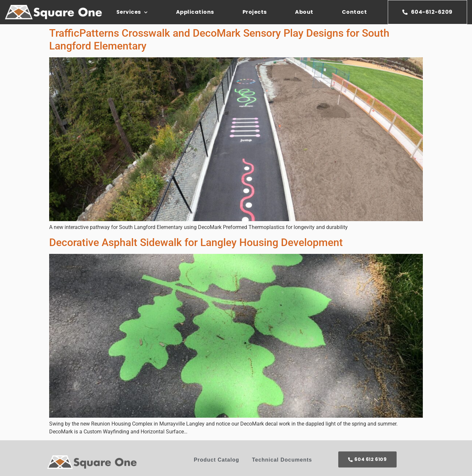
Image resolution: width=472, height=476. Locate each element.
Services (132, 12)
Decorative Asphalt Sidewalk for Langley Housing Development (196, 242)
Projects (255, 12)
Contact (354, 12)
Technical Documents (282, 460)
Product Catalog (216, 460)
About (304, 12)
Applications (195, 12)
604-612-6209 (427, 12)
